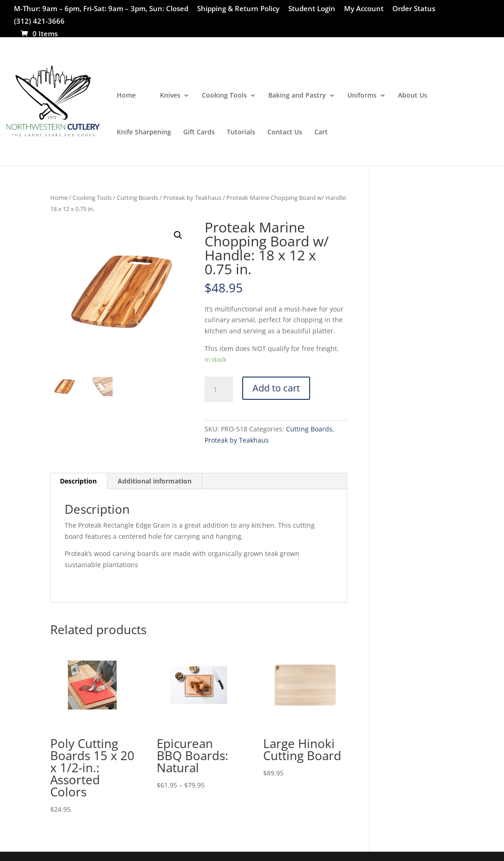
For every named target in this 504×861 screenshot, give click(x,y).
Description (78, 481)
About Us (413, 96)
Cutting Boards (137, 198)
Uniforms (362, 96)
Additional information (155, 481)
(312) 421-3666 (39, 22)
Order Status (414, 9)
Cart (321, 132)
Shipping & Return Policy (238, 9)
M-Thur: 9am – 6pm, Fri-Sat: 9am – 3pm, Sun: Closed (101, 9)
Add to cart (276, 388)
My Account (364, 9)
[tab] (79, 481)
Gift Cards (199, 132)
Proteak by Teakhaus (192, 198)
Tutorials (241, 132)
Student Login (312, 9)
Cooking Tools (224, 96)
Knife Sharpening (144, 132)
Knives (170, 96)
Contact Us (285, 132)
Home (126, 96)
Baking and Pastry (297, 96)
